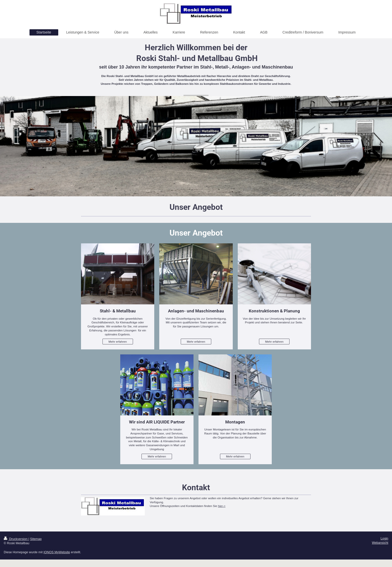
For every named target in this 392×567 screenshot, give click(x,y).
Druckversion (16, 539)
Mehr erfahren (118, 342)
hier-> (222, 506)
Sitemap (36, 539)
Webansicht (380, 543)
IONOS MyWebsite (57, 552)
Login (384, 538)
